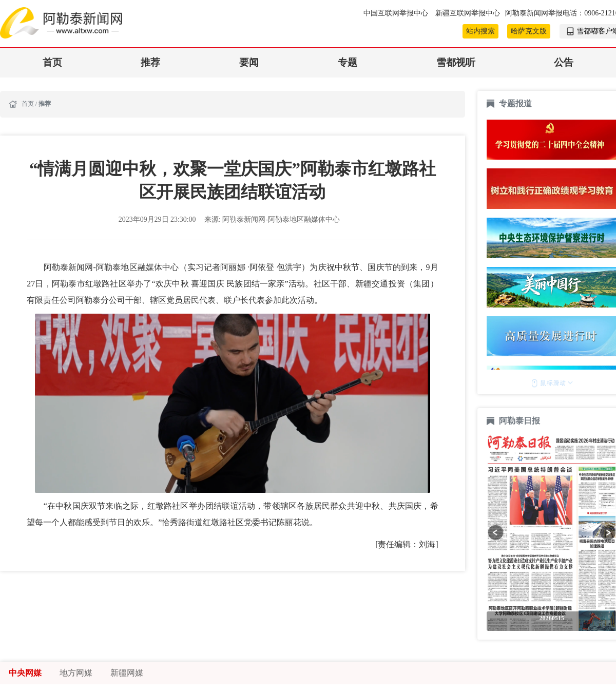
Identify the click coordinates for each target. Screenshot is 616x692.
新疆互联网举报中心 (468, 13)
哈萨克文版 (529, 31)
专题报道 (515, 103)
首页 (52, 62)
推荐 (150, 62)
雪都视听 (456, 62)
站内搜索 (480, 31)
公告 (564, 62)
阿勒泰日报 (521, 421)
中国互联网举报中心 (397, 13)
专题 (348, 62)
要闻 (249, 62)
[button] (496, 533)
